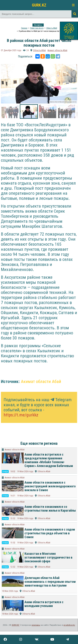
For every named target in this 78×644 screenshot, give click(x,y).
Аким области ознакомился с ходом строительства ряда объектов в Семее (50, 533)
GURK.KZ (39, 5)
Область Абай (52, 28)
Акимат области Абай (57, 50)
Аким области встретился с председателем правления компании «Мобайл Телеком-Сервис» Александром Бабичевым (49, 460)
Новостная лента (37, 28)
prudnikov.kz (69, 625)
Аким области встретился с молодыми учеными (44, 604)
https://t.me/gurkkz (21, 415)
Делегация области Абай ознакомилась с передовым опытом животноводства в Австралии (50, 582)
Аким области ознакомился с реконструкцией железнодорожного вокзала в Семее (50, 486)
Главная (24, 28)
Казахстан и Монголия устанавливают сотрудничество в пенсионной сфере (48, 557)
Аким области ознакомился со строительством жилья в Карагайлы (50, 509)
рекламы (36, 625)
